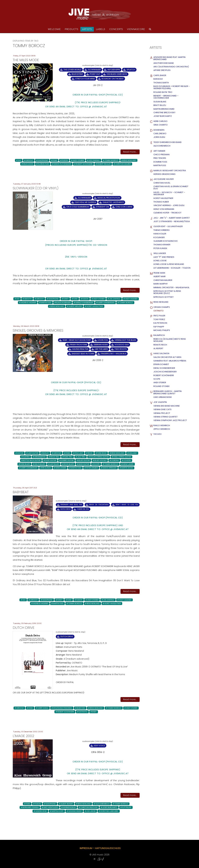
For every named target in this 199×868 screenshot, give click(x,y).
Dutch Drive (66, 509)
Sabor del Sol (83, 509)
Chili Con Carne (124, 207)
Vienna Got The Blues (125, 340)
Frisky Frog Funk (79, 345)
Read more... (130, 152)
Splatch (131, 70)
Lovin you (103, 340)
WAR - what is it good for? (77, 340)
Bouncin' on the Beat (113, 79)
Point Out (95, 74)
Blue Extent (78, 74)
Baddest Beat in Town (83, 354)
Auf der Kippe (114, 70)
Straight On (103, 207)
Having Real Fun (80, 349)
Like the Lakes (101, 349)
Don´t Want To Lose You (127, 505)
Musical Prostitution (109, 198)
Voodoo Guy (122, 345)
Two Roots (121, 349)
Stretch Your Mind (85, 79)
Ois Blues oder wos (117, 74)
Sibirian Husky (101, 345)
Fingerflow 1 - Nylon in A (114, 354)
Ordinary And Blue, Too (71, 505)
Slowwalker (94, 70)
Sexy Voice (99, 746)
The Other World (72, 70)
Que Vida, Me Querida (86, 202)
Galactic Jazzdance (113, 202)
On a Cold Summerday (78, 207)
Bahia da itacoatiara (99, 505)
